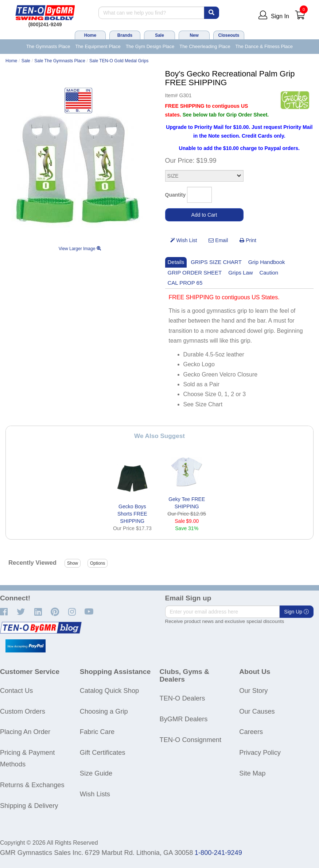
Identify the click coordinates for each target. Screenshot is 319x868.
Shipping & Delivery (29, 806)
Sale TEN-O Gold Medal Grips (119, 61)
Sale (159, 35)
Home (90, 35)
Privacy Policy (260, 752)
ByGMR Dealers (184, 719)
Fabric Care (97, 732)
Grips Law (240, 273)
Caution (269, 273)
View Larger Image (80, 249)
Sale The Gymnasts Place (60, 61)
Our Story (253, 691)
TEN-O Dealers (182, 698)
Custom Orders (23, 711)
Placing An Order (25, 732)
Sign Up (296, 612)
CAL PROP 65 (185, 283)
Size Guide (96, 773)
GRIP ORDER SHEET (195, 273)
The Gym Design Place (150, 46)
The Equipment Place (98, 46)
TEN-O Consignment (191, 740)
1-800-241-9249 (218, 853)
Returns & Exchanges (32, 785)
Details (176, 262)
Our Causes (257, 711)
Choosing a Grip (104, 711)
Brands (125, 35)
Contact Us (16, 691)
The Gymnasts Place (48, 46)
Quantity (176, 195)
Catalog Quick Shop (109, 691)
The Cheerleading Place (205, 46)
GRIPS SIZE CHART (216, 262)
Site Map (252, 773)
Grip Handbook (267, 262)
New (194, 35)
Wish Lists (95, 794)
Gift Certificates (103, 752)
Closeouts (229, 35)
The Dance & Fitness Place (264, 46)
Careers (251, 732)
